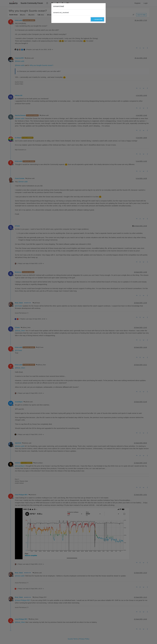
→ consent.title (97, 19)
